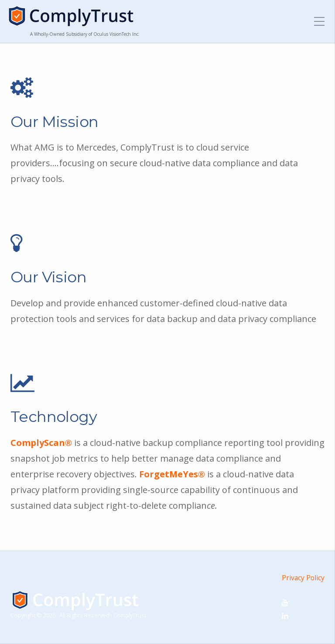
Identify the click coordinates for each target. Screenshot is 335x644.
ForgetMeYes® (172, 474)
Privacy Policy (303, 578)
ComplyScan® (41, 443)
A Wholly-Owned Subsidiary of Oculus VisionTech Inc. (85, 34)
